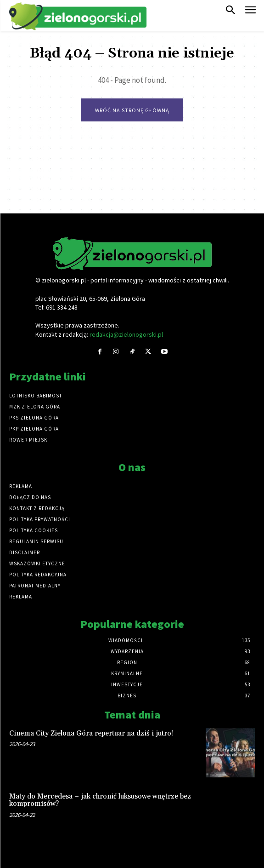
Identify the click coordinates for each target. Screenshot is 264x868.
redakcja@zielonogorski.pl (126, 334)
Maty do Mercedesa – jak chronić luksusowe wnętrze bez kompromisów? (100, 800)
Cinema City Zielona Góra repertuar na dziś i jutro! (91, 733)
